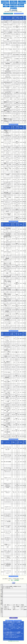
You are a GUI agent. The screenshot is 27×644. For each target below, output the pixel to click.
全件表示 (17, 580)
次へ (12, 580)
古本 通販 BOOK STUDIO (14, 641)
